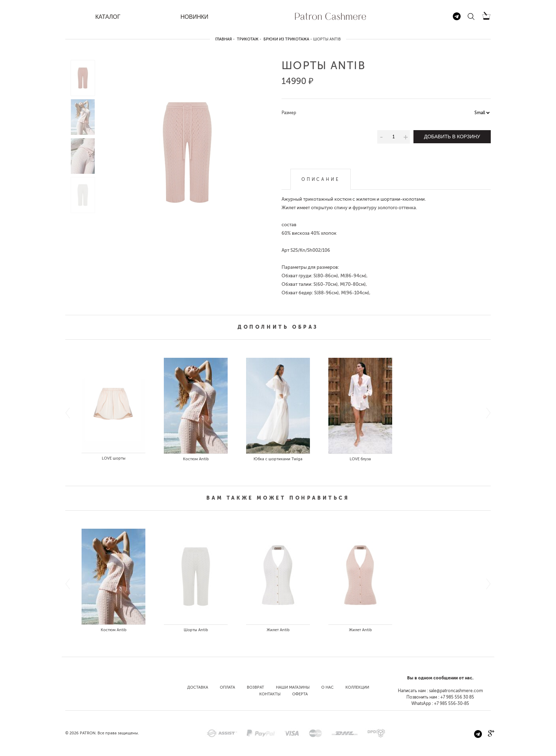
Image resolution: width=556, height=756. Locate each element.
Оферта (300, 694)
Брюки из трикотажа (286, 39)
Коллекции (357, 687)
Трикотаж (248, 39)
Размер (289, 113)
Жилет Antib (278, 630)
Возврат (255, 687)
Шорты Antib (196, 630)
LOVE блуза (360, 459)
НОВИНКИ (194, 17)
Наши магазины (293, 687)
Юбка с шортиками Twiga (278, 459)
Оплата (227, 687)
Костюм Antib (196, 459)
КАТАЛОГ (108, 17)
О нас (327, 687)
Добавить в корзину (452, 137)
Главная (224, 39)
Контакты (270, 694)
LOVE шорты (114, 458)
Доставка (198, 687)
